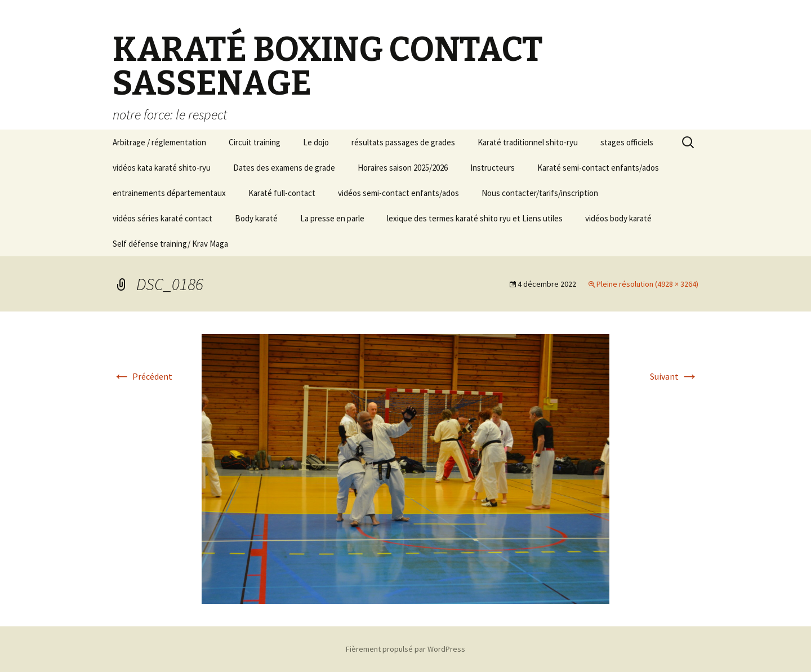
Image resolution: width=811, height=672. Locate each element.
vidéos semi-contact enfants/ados (398, 193)
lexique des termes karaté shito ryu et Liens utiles (475, 218)
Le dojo (316, 142)
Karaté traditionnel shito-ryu (528, 142)
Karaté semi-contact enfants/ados (598, 168)
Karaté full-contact (282, 193)
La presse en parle (332, 218)
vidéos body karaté (618, 218)
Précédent (142, 376)
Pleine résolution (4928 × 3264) (647, 284)
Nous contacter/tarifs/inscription (540, 193)
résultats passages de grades (403, 142)
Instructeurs (493, 168)
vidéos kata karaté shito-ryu (162, 168)
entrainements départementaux (169, 193)
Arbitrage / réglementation (159, 142)
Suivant (674, 376)
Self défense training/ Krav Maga (170, 244)
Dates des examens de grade (284, 168)
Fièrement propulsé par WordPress (405, 649)
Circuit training (255, 142)
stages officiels (627, 142)
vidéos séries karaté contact (162, 218)
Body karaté (256, 218)
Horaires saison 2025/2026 (403, 168)
